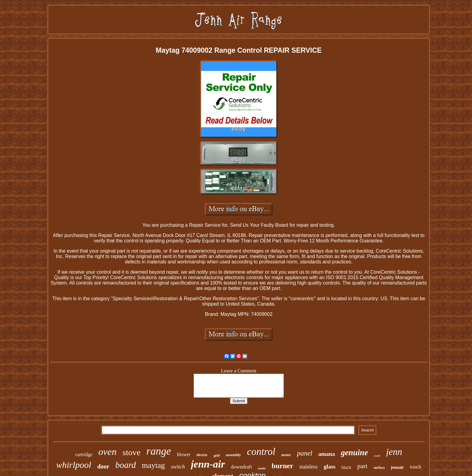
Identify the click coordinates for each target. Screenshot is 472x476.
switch (178, 467)
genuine (354, 453)
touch (416, 467)
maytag (153, 465)
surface (379, 468)
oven (107, 452)
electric (202, 455)
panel (304, 453)
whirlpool (74, 465)
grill (217, 456)
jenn (394, 452)
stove (131, 452)
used (377, 456)
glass (329, 467)
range (159, 451)
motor (286, 455)
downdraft (241, 467)
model (262, 468)
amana (327, 454)
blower (184, 454)
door (103, 466)
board (126, 465)
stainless (308, 467)
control (261, 452)
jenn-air (208, 464)
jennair (397, 467)
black (346, 467)
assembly (233, 455)
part (362, 466)
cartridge (84, 454)
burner (282, 466)
